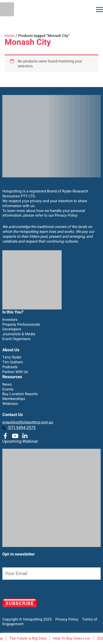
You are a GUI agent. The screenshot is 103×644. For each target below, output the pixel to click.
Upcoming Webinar (20, 441)
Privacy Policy (66, 215)
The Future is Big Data (28, 638)
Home (10, 36)
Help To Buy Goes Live (72, 638)
